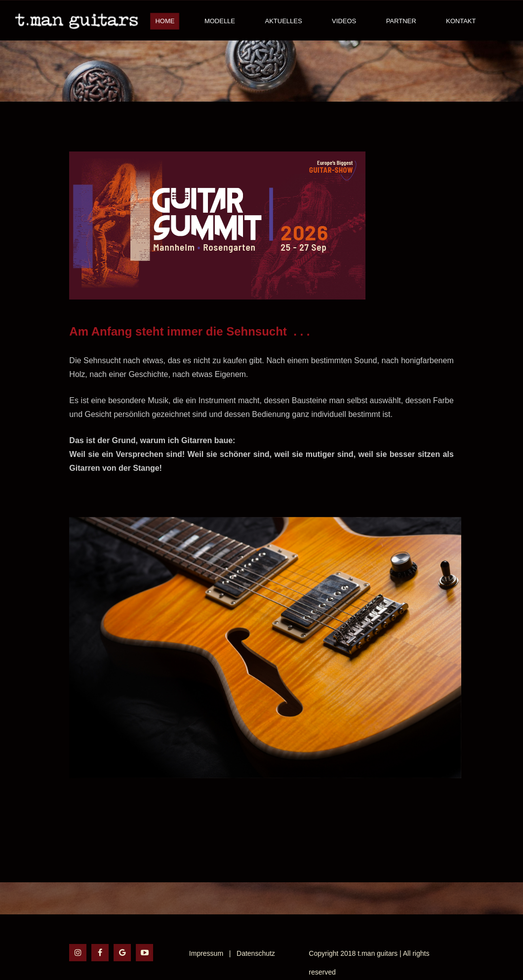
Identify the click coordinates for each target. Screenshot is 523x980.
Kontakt (461, 21)
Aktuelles (283, 21)
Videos (344, 21)
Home (165, 21)
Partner (401, 21)
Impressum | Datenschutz (232, 953)
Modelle (220, 21)
